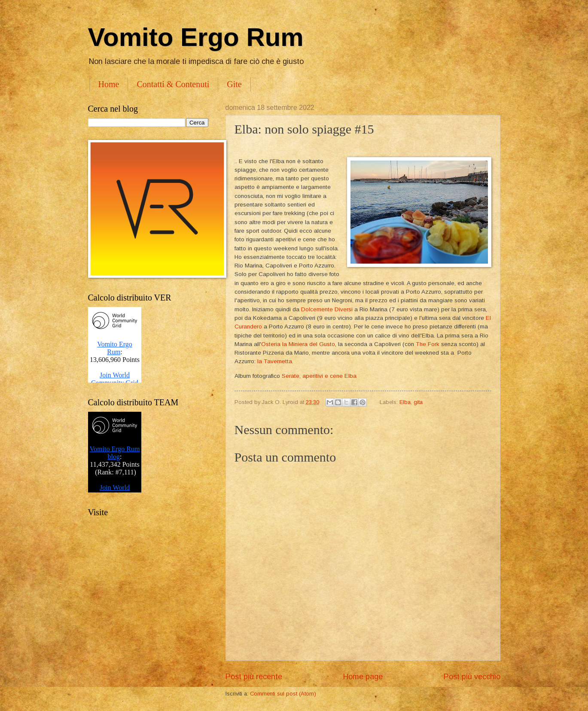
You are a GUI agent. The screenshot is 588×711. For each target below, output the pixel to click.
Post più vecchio (472, 677)
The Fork (428, 344)
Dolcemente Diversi (327, 309)
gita (418, 402)
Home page (363, 677)
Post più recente (254, 677)
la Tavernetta (275, 361)
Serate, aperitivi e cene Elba (319, 376)
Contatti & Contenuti (173, 84)
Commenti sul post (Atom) (283, 694)
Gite (234, 84)
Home (109, 84)
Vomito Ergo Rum (196, 37)
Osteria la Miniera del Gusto (298, 344)
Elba (405, 402)
